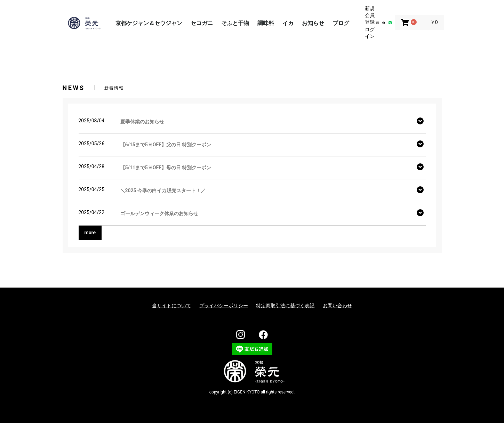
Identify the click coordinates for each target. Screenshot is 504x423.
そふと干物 (235, 23)
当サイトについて (171, 306)
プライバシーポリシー (224, 306)
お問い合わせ (337, 306)
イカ (288, 23)
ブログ (341, 23)
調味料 (266, 23)
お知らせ (313, 23)
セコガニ (202, 23)
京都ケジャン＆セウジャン (149, 23)
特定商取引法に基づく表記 (285, 306)
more (90, 233)
